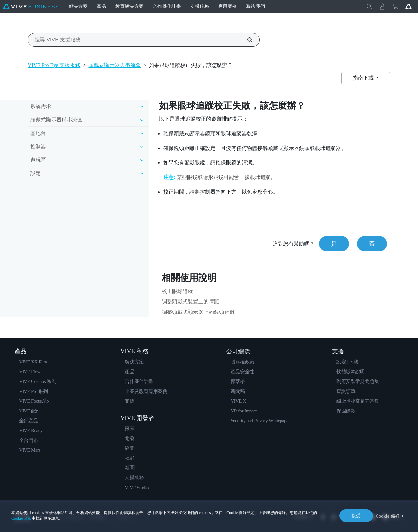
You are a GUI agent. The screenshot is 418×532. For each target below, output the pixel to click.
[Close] (369, 7)
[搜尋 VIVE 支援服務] (246, 40)
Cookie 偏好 (388, 516)
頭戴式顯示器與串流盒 (115, 65)
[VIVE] (31, 7)
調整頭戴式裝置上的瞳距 (190, 302)
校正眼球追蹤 (177, 291)
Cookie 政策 (22, 518)
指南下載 (364, 78)
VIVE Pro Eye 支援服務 (54, 65)
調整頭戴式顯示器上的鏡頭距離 (198, 312)
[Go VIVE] (409, 7)
